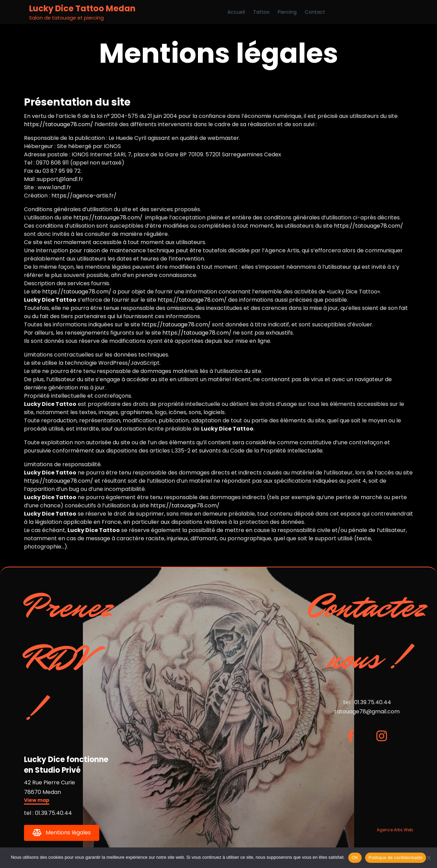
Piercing (287, 12)
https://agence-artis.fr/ (84, 196)
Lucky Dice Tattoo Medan (82, 9)
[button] (37, 801)
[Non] (428, 858)
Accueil (236, 12)
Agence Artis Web (395, 830)
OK (355, 858)
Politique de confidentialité (396, 858)
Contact (315, 12)
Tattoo (261, 12)
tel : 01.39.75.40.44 (48, 813)
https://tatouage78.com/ (59, 124)
